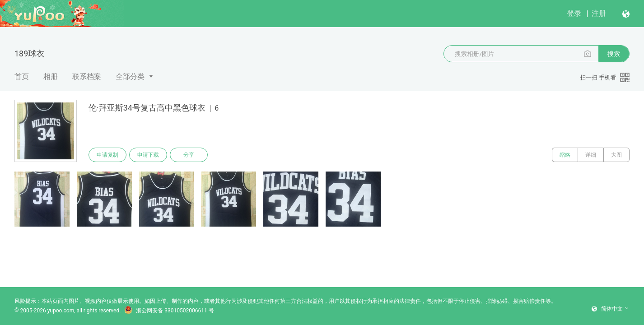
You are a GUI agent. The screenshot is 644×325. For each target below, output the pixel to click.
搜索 (614, 54)
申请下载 (148, 155)
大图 (616, 155)
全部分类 (130, 77)
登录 (574, 13)
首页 (22, 77)
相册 (51, 77)
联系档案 (87, 77)
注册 (599, 13)
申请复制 (107, 155)
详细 (591, 155)
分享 (189, 155)
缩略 (565, 155)
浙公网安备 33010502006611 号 (169, 311)
